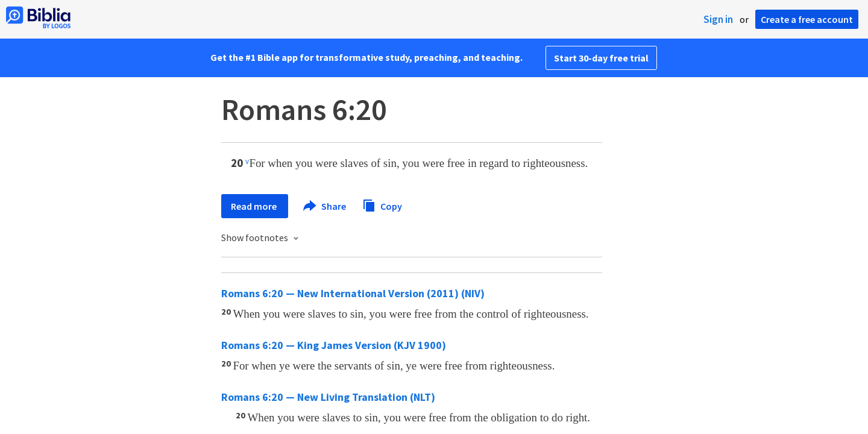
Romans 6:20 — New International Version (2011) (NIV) (353, 293)
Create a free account (807, 19)
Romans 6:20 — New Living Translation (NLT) (328, 397)
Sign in (718, 19)
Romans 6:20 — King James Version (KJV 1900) (334, 345)
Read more (255, 206)
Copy (382, 205)
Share (325, 206)
